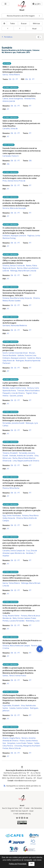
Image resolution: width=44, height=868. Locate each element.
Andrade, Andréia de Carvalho (21, 456)
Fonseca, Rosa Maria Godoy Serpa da (17, 298)
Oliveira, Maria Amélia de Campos (16, 646)
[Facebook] (25, 818)
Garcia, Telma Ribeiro (11, 75)
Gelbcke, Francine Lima (27, 355)
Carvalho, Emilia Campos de (14, 551)
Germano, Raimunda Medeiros (15, 325)
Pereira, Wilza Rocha (11, 488)
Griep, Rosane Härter (11, 616)
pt (17, 79)
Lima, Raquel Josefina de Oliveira (26, 461)
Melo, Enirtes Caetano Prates (24, 618)
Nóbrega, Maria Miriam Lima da (23, 271)
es (13, 79)
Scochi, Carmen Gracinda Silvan (15, 353)
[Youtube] (27, 818)
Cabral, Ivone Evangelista (13, 99)
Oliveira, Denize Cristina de (14, 266)
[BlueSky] (17, 818)
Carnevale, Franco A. (11, 156)
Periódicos (7, 37)
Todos (12, 23)
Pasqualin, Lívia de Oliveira (14, 393)
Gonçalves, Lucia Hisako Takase (20, 743)
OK (31, 864)
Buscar (24, 23)
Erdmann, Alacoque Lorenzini (14, 236)
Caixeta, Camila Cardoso (19, 708)
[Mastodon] (19, 818)
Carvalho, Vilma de (10, 128)
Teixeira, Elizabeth (10, 453)
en (10, 79)
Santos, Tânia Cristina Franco (14, 676)
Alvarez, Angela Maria (11, 738)
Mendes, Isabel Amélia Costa (14, 388)
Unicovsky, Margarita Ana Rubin (27, 746)
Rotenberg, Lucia (33, 621)
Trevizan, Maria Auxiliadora (28, 390)
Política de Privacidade (18, 864)
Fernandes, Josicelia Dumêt (13, 423)
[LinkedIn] (22, 818)
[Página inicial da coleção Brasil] (22, 801)
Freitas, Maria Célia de (12, 748)
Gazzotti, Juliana (16, 396)
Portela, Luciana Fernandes (14, 621)
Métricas (36, 23)
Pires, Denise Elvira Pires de (14, 181)
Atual (34, 29)
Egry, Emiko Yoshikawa (12, 515)
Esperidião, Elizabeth (11, 705)
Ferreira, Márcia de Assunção (14, 208)
